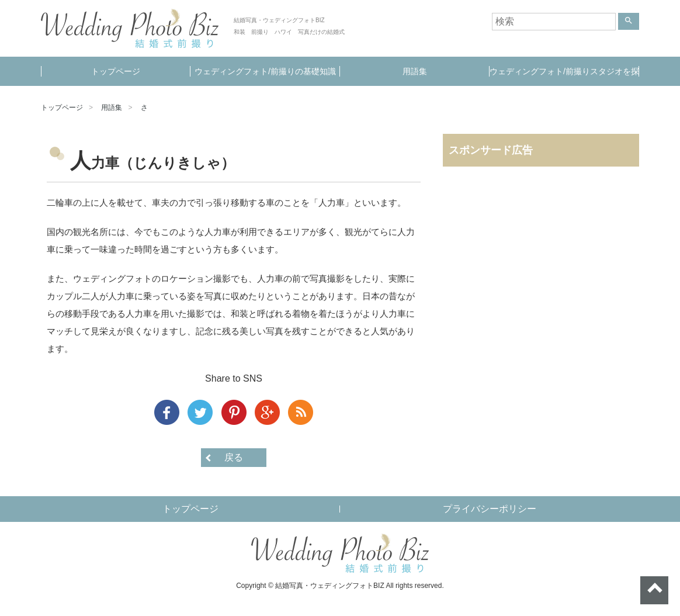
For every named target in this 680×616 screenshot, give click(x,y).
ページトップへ (654, 590)
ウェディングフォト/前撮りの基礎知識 (265, 71)
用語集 (415, 71)
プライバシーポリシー (490, 509)
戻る (234, 457)
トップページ (116, 71)
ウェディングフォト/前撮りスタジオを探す (564, 76)
